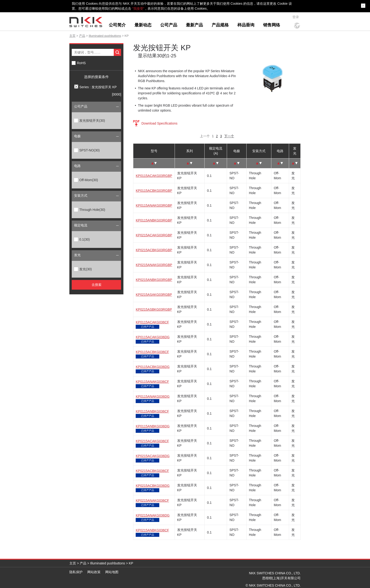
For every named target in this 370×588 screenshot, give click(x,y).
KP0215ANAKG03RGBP (154, 265)
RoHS (81, 63)
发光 (86, 269)
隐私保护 (76, 572)
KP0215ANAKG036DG (153, 515)
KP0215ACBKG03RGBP (154, 250)
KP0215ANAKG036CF (152, 500)
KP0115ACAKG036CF (152, 322)
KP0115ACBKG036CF (152, 352)
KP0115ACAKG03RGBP (154, 176)
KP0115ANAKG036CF (152, 382)
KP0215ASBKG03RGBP (154, 309)
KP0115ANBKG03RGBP (154, 220)
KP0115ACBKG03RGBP (154, 191)
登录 (296, 17)
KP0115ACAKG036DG (153, 337)
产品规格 (220, 25)
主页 (72, 36)
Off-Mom (89, 180)
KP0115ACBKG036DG (153, 367)
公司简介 (117, 25)
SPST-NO (89, 150)
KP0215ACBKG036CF (152, 471)
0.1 (84, 239)
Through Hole (92, 210)
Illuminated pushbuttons (105, 36)
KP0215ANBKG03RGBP (154, 280)
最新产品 (194, 25)
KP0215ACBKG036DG (153, 486)
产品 (82, 36)
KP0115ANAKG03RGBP (154, 205)
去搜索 (97, 285)
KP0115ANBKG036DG (153, 426)
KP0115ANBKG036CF (152, 411)
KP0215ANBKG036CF (152, 530)
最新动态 (143, 25)
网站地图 (112, 572)
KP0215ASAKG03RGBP (154, 295)
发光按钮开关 (92, 121)
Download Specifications (159, 123)
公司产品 (169, 25)
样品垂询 (246, 25)
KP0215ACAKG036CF (152, 441)
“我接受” (138, 8)
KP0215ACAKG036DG (153, 456)
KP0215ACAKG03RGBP (154, 235)
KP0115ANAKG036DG (153, 396)
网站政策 (94, 572)
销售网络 (272, 25)
